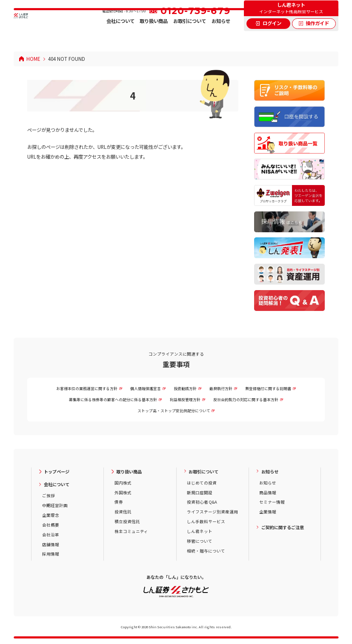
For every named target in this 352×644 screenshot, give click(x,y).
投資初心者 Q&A (202, 502)
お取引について (190, 36)
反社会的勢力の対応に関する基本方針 (246, 400)
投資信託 (123, 512)
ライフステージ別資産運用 (212, 512)
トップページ (57, 472)
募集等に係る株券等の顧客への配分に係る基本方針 (113, 400)
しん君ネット (200, 531)
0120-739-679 (195, 26)
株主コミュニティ (131, 531)
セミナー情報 (272, 502)
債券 (119, 502)
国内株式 (123, 483)
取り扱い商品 (154, 36)
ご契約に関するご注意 (283, 527)
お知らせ (221, 36)
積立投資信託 (127, 521)
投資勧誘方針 (185, 389)
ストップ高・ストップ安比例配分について (174, 411)
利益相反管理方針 (185, 400)
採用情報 (51, 554)
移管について (200, 541)
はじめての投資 (202, 483)
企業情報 (268, 512)
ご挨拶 (49, 496)
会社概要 (51, 525)
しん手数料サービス (206, 521)
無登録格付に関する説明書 (268, 389)
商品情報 (268, 493)
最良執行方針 (221, 389)
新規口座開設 (200, 493)
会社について (120, 36)
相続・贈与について (206, 551)
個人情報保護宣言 (146, 389)
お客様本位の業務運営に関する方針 (87, 389)
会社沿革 (51, 535)
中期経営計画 (55, 505)
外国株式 (123, 493)
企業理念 (51, 515)
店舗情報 (51, 544)
